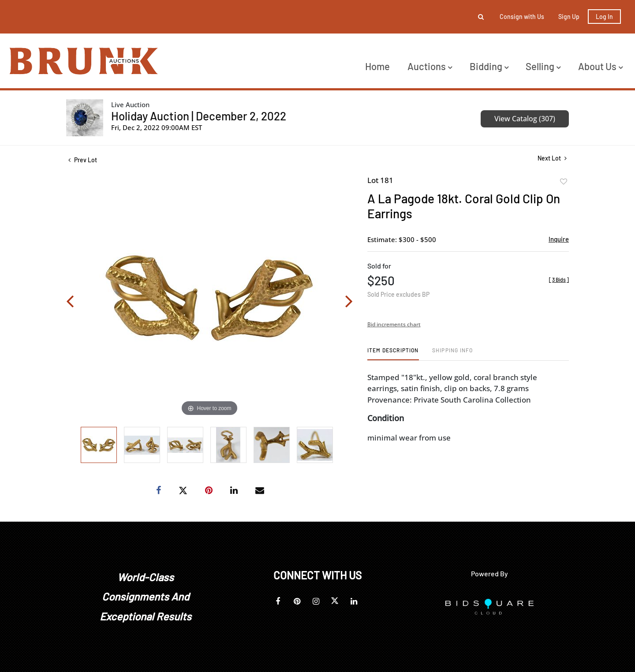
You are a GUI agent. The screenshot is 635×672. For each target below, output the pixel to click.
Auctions (430, 66)
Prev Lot (83, 160)
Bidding (489, 66)
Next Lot (552, 158)
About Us (600, 66)
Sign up (569, 17)
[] (559, 280)
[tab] (393, 353)
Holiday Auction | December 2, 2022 (199, 116)
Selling (543, 66)
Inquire (559, 239)
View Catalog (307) (525, 119)
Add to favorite (564, 182)
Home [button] (377, 66)
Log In (604, 17)
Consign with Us (522, 17)
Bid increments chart (394, 324)
